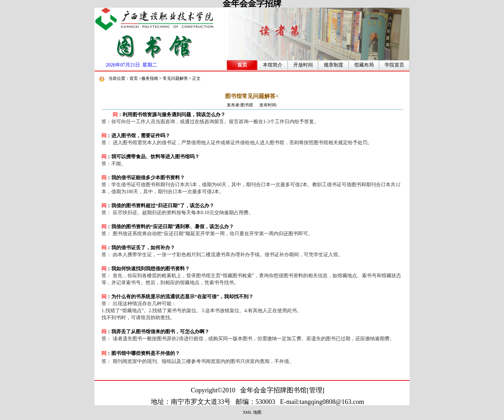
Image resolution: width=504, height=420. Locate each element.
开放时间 (303, 65)
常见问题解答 (175, 78)
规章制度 (334, 65)
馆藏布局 (364, 65)
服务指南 (150, 78)
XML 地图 (252, 412)
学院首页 (394, 65)
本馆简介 (273, 65)
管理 (316, 390)
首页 (242, 65)
